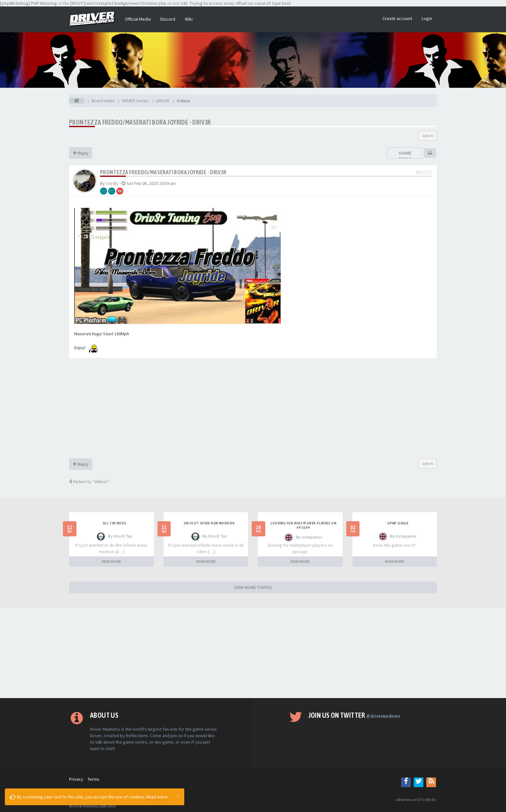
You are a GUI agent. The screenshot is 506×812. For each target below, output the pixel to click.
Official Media (138, 19)
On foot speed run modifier (209, 523)
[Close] (178, 796)
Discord (168, 19)
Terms (93, 779)
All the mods (115, 523)
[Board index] (77, 101)
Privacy (76, 779)
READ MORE (111, 561)
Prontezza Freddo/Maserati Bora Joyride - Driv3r (140, 122)
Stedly (112, 183)
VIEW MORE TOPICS (253, 587)
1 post (428, 135)
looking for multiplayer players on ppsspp (303, 525)
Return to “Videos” (89, 482)
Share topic (405, 156)
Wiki (189, 19)
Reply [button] (81, 153)
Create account (397, 18)
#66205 (424, 172)
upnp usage (398, 523)
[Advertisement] (253, 410)
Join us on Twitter (354, 715)
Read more (157, 797)
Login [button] (427, 18)
